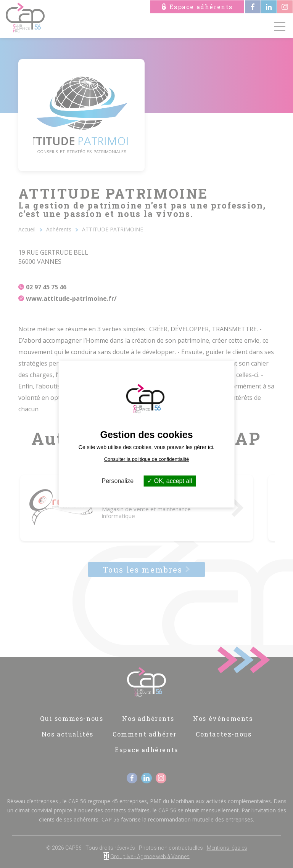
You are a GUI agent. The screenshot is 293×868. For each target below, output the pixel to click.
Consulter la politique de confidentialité (147, 459)
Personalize (118, 481)
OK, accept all (170, 481)
